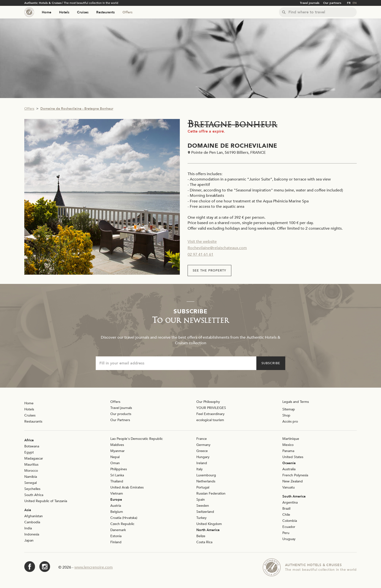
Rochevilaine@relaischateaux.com (217, 248)
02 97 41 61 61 (200, 254)
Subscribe (271, 363)
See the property (209, 271)
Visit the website (202, 242)
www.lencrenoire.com (94, 567)
